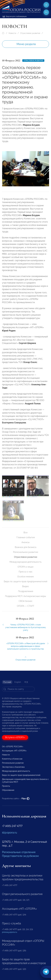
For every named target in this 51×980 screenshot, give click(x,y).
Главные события (26, 537)
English (18, 682)
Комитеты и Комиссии (12, 759)
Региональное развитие (26, 552)
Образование (8, 790)
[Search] (18, 689)
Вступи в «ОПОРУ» (15, 737)
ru (46, 12)
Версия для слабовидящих (15, 16)
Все (26, 533)
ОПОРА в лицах (26, 567)
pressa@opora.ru (10, 932)
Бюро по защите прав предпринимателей (26, 581)
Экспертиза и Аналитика (13, 767)
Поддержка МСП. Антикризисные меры (26, 596)
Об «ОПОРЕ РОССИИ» (13, 747)
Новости (12, 33)
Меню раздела (26, 44)
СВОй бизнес (26, 601)
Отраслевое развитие (30, 33)
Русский (7, 682)
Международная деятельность (26, 562)
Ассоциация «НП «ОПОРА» (14, 751)
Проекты (6, 786)
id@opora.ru (10, 833)
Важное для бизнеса (26, 547)
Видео (26, 586)
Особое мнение (26, 577)
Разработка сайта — (16, 799)
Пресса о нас (26, 572)
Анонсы (26, 542)
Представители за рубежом (20, 856)
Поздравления (26, 591)
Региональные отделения (19, 852)
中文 (26, 682)
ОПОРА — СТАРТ (26, 606)
